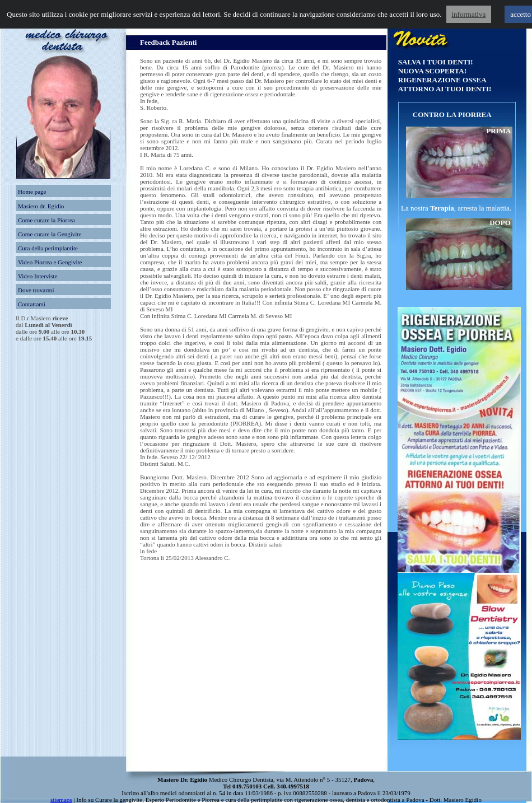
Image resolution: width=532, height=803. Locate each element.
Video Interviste (38, 276)
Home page (32, 192)
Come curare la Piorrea (46, 220)
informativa (469, 14)
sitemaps (61, 800)
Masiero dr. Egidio (41, 206)
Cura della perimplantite (48, 248)
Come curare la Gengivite (50, 234)
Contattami (32, 304)
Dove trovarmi (36, 290)
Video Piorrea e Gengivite (50, 262)
